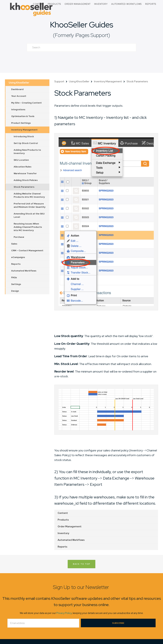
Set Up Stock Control (26, 143)
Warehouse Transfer (25, 173)
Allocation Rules (23, 167)
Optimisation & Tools (23, 116)
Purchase (19, 237)
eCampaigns (18, 257)
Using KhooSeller (19, 83)
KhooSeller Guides (81, 25)
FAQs (14, 277)
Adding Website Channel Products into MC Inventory (29, 195)
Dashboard (17, 89)
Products (54, 4)
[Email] (43, 623)
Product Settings (21, 123)
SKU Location (21, 160)
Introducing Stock (24, 136)
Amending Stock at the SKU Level (29, 215)
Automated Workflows (126, 4)
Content (39, 4)
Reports (151, 4)
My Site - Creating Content (26, 103)
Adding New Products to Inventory (27, 152)
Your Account (19, 96)
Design (15, 291)
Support (59, 81)
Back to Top (81, 564)
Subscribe (118, 623)
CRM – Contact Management (27, 251)
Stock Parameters (24, 187)
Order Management (78, 4)
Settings (16, 284)
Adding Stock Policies (26, 180)
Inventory (101, 4)
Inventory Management (24, 130)
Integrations (18, 110)
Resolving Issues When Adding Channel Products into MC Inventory (28, 227)
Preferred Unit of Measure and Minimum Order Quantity (30, 205)
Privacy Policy (64, 613)
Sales (14, 244)
